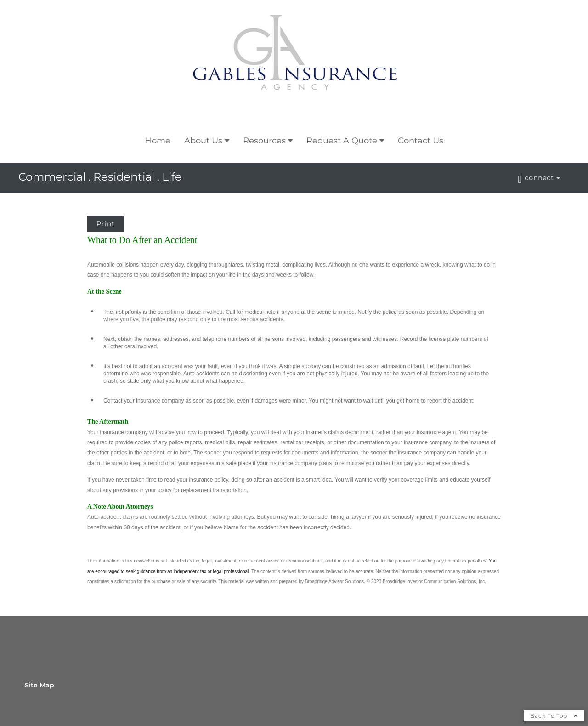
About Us (203, 141)
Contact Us (421, 141)
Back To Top (554, 716)
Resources (264, 141)
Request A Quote (342, 141)
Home (158, 141)
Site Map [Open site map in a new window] (40, 685)
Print (106, 224)
